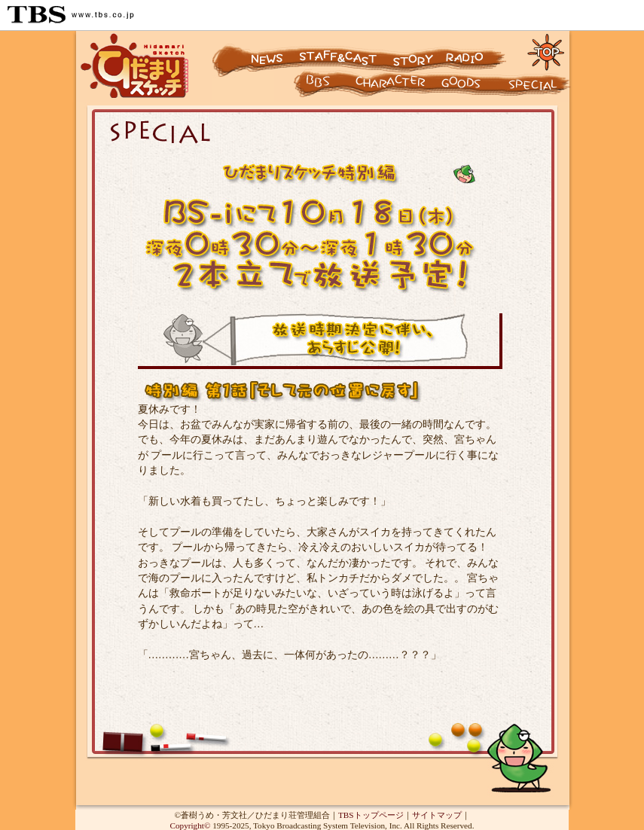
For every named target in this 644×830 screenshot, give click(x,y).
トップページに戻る (546, 51)
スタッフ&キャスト (340, 51)
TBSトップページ (371, 815)
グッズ (471, 87)
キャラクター (305, 87)
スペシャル (539, 87)
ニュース (254, 51)
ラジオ (479, 51)
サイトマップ (437, 815)
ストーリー (411, 51)
